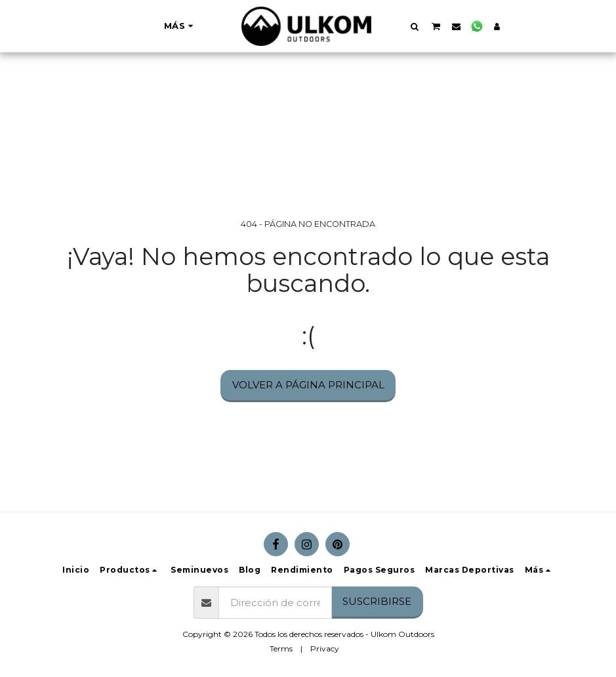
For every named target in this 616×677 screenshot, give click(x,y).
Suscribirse (377, 601)
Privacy (325, 648)
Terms (281, 648)
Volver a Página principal (308, 385)
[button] (415, 26)
